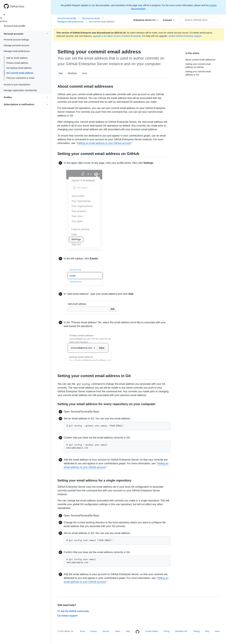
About (217, 631)
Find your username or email (20, 78)
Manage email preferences (72, 22)
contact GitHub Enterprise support (185, 36)
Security (106, 631)
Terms (82, 631)
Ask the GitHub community (73, 611)
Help (128, 631)
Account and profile (15, 26)
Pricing (167, 631)
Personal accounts (93, 18)
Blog (207, 631)
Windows (72, 73)
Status (118, 631)
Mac (61, 73)
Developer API (181, 631)
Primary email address (17, 63)
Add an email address (17, 58)
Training (196, 631)
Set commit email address (20, 73)
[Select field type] (146, 20)
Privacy (94, 631)
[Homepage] (137, 632)
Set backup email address (19, 68)
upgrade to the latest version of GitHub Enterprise (117, 36)
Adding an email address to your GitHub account (104, 143)
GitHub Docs (17, 6)
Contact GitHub (151, 631)
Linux (84, 73)
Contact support (67, 616)
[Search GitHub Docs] (200, 20)
